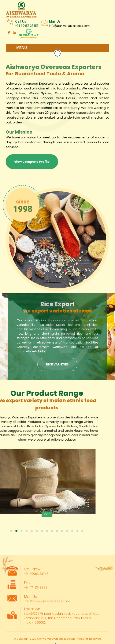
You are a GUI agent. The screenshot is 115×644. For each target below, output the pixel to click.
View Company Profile (30, 162)
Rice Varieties (57, 364)
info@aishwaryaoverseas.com (69, 26)
